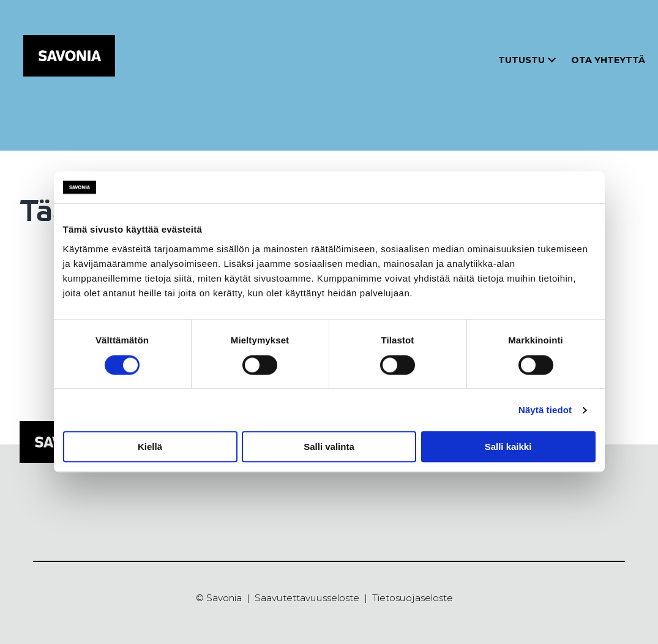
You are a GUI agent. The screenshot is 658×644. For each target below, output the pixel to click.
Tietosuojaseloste (413, 598)
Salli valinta (329, 447)
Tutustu (522, 60)
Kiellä (150, 447)
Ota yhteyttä (608, 60)
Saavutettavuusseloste (307, 598)
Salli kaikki (508, 447)
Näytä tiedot (545, 410)
